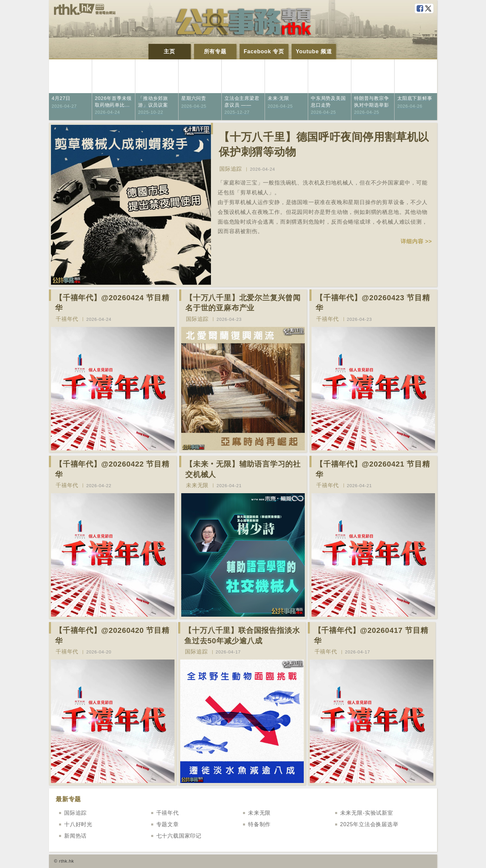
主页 (169, 51)
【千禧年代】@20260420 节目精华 (112, 636)
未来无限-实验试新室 (367, 813)
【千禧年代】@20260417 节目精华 (371, 636)
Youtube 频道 (314, 51)
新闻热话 (75, 836)
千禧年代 (67, 319)
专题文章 (168, 824)
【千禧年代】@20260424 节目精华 (112, 303)
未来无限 (197, 485)
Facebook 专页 (264, 51)
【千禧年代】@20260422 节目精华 (112, 469)
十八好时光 (78, 824)
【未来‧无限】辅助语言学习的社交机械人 (243, 469)
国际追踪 (231, 169)
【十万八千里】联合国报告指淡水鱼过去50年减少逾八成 (242, 636)
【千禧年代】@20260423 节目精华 (373, 303)
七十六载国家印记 (179, 836)
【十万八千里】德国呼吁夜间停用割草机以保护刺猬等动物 (324, 145)
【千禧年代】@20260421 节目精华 (373, 469)
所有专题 (215, 51)
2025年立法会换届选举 (369, 824)
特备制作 (259, 824)
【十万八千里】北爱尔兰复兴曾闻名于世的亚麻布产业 (243, 303)
